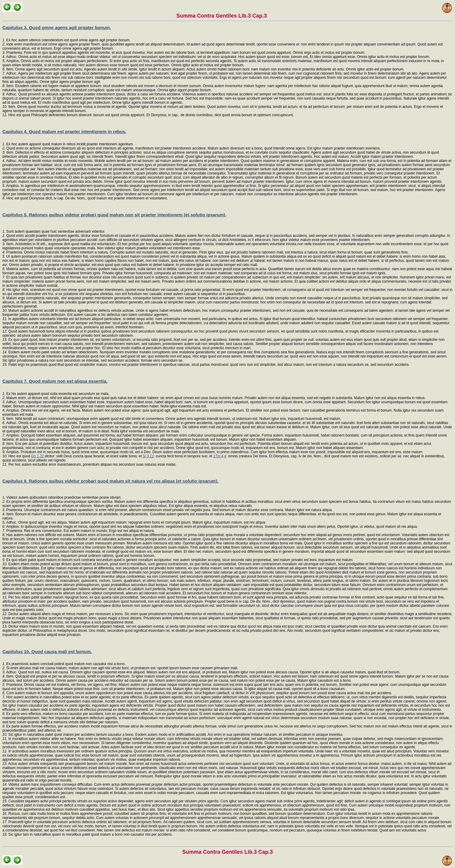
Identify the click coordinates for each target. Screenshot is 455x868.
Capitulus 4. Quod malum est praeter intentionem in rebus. (64, 131)
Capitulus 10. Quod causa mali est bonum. (47, 652)
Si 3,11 (148, 456)
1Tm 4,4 (220, 456)
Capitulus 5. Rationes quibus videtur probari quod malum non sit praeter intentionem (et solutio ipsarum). (114, 215)
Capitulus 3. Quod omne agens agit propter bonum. (57, 27)
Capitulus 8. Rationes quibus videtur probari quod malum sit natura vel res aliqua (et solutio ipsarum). (110, 481)
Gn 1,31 (38, 456)
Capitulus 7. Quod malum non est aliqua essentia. (55, 381)
